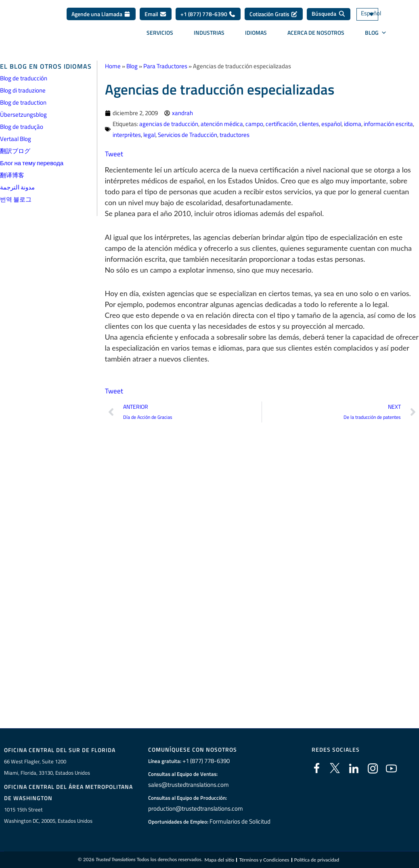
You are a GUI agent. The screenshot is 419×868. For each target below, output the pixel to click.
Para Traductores (165, 66)
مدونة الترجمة (17, 187)
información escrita (388, 124)
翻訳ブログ (15, 151)
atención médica (222, 124)
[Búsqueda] (329, 14)
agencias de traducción (169, 124)
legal (149, 135)
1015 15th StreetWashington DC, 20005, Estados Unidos (48, 816)
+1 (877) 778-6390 (208, 14)
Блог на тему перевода (32, 163)
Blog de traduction (23, 102)
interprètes (127, 135)
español (331, 124)
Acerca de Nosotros (316, 33)
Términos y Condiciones (264, 861)
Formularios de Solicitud (240, 822)
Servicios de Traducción (188, 135)
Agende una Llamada (101, 14)
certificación (281, 124)
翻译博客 (12, 175)
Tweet (114, 154)
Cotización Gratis (274, 14)
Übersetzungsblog (23, 115)
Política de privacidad (317, 861)
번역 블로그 (16, 199)
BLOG (376, 33)
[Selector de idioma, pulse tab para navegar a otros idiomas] (379, 14)
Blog (132, 66)
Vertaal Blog (16, 139)
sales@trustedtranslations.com (188, 785)
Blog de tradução (22, 127)
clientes (309, 124)
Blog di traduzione (23, 90)
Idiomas (256, 33)
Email (156, 14)
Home (113, 66)
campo (254, 124)
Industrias (209, 33)
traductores (235, 135)
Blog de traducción (24, 78)
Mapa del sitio (219, 861)
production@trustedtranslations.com (194, 809)
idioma (353, 124)
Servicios (160, 33)
